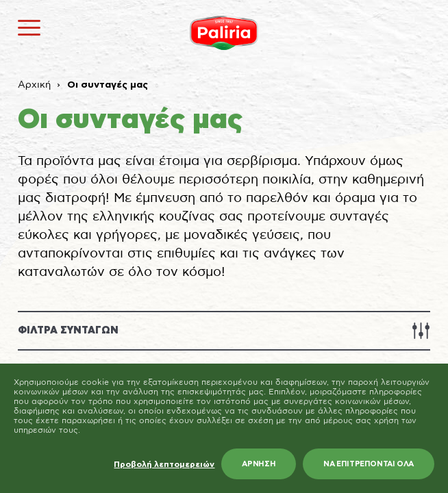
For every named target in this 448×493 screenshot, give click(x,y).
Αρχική (34, 85)
